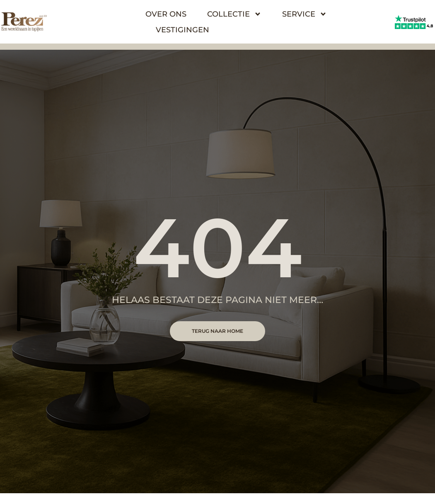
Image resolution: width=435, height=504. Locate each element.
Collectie (234, 14)
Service (304, 14)
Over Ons (166, 14)
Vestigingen (182, 30)
